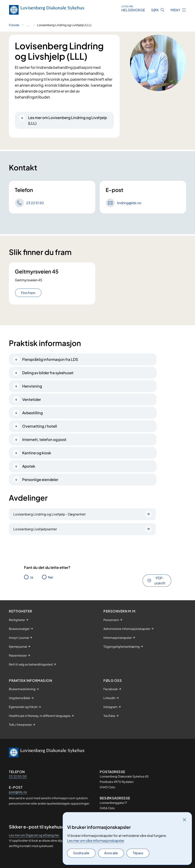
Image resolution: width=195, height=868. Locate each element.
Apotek (29, 466)
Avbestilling (32, 413)
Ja (32, 577)
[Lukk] (184, 820)
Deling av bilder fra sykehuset (48, 373)
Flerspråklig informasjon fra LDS (50, 359)
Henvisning (32, 386)
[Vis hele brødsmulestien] (28, 25)
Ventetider (32, 399)
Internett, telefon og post (44, 439)
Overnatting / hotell (40, 426)
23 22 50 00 (18, 776)
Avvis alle (111, 853)
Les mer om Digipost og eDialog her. (34, 835)
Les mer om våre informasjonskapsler (96, 840)
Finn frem (28, 293)
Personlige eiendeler (40, 479)
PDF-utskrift (160, 580)
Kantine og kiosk (37, 453)
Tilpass (138, 853)
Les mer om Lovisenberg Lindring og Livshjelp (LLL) (68, 120)
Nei (51, 577)
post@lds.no (18, 792)
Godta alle (81, 853)
